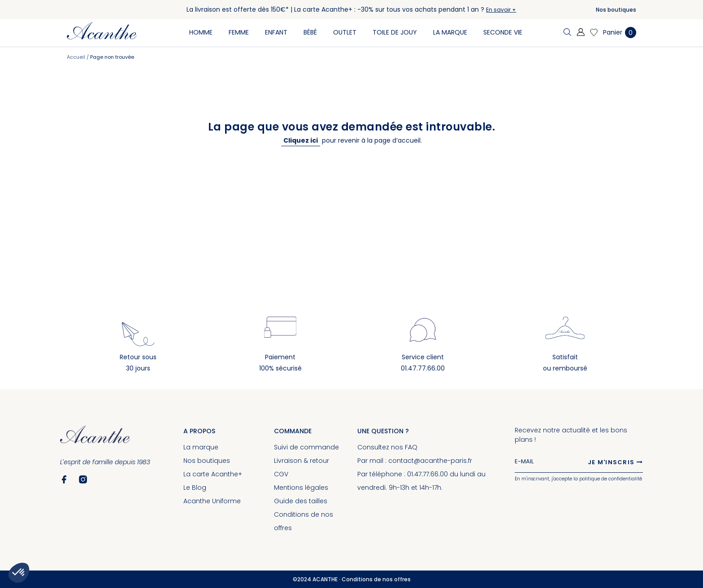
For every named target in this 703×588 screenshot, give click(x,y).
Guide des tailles (301, 501)
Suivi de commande (306, 447)
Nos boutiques (616, 10)
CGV (281, 474)
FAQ (411, 447)
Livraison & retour (302, 461)
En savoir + (501, 10)
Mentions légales (301, 488)
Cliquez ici (301, 140)
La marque (201, 447)
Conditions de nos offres (376, 579)
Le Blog (195, 488)
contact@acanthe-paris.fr (430, 461)
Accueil (77, 57)
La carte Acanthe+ (213, 474)
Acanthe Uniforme (212, 501)
